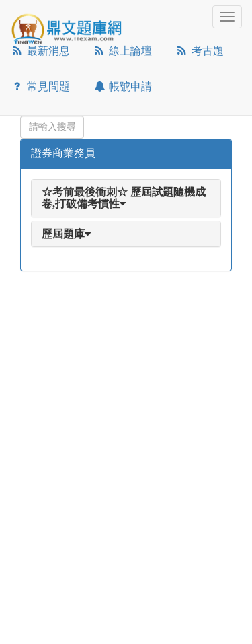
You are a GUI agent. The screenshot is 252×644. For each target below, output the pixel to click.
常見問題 (40, 86)
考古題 (199, 51)
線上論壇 (123, 51)
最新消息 (40, 51)
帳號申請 (123, 86)
